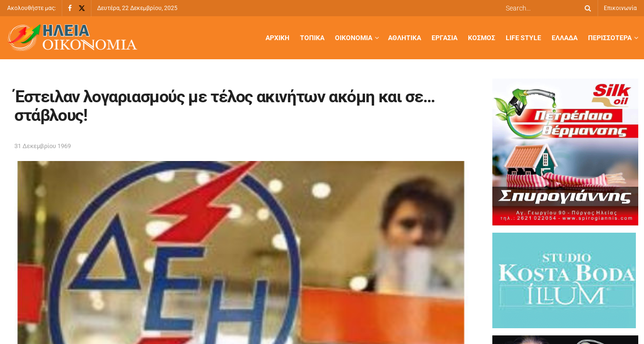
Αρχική (278, 38)
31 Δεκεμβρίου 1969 (43, 146)
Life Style (523, 38)
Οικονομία (354, 38)
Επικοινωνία (620, 8)
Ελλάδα (565, 38)
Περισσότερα (610, 38)
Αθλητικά (405, 38)
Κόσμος (482, 38)
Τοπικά (312, 38)
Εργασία (444, 38)
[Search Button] (586, 8)
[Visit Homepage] (72, 38)
